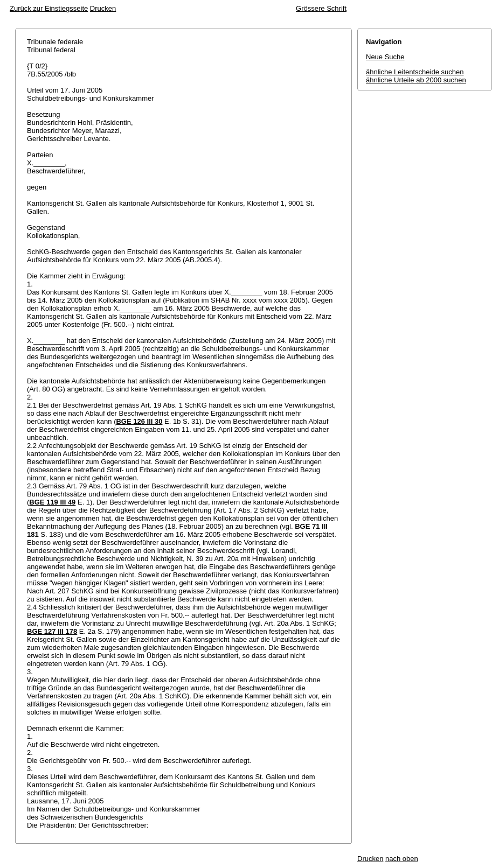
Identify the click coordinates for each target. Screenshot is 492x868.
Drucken (103, 8)
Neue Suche (385, 57)
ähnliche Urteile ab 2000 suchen (416, 80)
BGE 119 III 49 (52, 502)
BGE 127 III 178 (52, 631)
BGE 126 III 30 (139, 421)
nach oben (402, 859)
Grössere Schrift (321, 8)
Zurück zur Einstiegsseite (49, 8)
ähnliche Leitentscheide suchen (415, 72)
